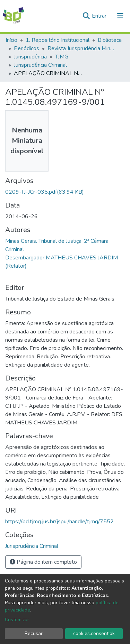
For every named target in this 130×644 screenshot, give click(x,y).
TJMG (62, 57)
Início (11, 40)
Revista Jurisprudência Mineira (82, 48)
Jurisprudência (30, 57)
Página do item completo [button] (43, 562)
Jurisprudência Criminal (40, 65)
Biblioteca (110, 40)
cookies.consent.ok (94, 633)
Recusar (34, 633)
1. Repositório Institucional (58, 40)
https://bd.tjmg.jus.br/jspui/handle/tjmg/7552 (59, 522)
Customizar (17, 620)
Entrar (100, 16)
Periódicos (27, 48)
